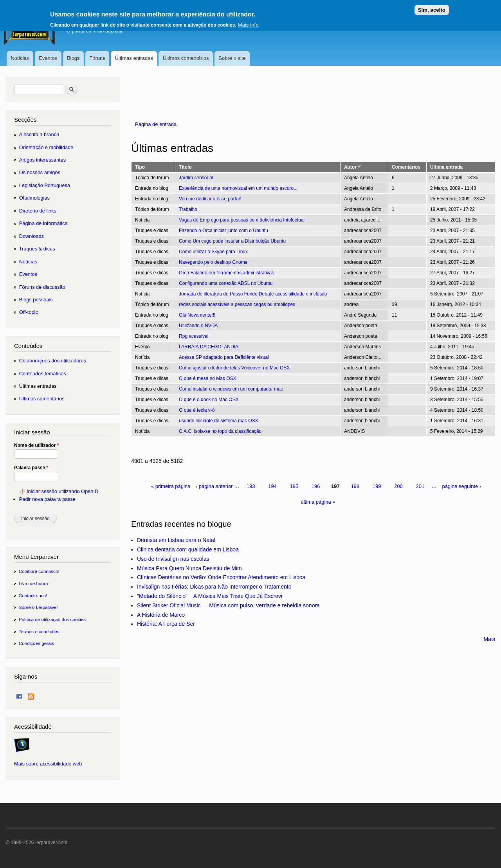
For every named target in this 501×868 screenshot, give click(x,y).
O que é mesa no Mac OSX (208, 378)
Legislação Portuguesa (45, 185)
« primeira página (171, 486)
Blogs (73, 58)
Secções (25, 120)
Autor (353, 167)
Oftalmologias (34, 198)
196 (316, 486)
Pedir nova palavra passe (47, 499)
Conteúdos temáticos (43, 374)
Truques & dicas (37, 249)
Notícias (20, 58)
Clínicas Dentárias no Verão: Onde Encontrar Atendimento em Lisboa (221, 577)
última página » (318, 502)
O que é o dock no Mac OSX (209, 400)
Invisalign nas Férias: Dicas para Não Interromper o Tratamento (214, 587)
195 (294, 486)
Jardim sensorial (196, 178)
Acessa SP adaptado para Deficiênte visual (224, 357)
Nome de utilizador (36, 445)
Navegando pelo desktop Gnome (213, 262)
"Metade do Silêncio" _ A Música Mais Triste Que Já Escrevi (210, 596)
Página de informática (43, 223)
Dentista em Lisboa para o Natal (176, 540)
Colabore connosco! (39, 571)
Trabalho (188, 209)
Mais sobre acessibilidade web (48, 764)
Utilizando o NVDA (198, 326)
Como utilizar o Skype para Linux (213, 252)
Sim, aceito (432, 7)
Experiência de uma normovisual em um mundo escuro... (238, 188)
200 (398, 486)
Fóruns (97, 58)
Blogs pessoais (36, 300)
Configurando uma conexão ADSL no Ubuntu (226, 283)
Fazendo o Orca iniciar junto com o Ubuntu (223, 231)
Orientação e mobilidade (46, 147)
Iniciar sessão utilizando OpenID (62, 491)
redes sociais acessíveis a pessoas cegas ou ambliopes (237, 304)
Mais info (248, 22)
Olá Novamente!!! (197, 315)
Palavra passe (31, 468)
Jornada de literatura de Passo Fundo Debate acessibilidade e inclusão (253, 294)
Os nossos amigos (40, 172)
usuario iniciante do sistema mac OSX (219, 421)
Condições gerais (36, 643)
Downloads (32, 236)
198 (355, 486)
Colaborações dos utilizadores (53, 361)
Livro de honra (33, 583)
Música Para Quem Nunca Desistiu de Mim (189, 568)
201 (420, 486)
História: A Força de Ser (166, 624)
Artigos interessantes (42, 160)
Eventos (48, 58)
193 (251, 486)
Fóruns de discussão (42, 287)
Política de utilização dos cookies (52, 619)
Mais (489, 639)
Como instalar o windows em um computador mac (231, 389)
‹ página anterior (214, 486)
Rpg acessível (194, 336)
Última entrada (446, 167)
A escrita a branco (39, 134)
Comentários (406, 167)
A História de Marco (161, 615)
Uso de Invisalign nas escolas (173, 559)
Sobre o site (232, 58)
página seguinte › (461, 486)
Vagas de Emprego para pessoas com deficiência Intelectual (242, 220)
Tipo (140, 167)
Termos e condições (39, 631)
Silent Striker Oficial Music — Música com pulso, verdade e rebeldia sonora (228, 605)
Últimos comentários (186, 58)
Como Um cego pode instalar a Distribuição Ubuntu (232, 241)
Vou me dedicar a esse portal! (210, 199)
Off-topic (29, 312)
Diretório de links (38, 211)
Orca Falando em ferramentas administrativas (226, 273)
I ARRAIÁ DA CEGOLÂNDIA (209, 347)
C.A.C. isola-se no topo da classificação (220, 431)
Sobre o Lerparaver (39, 607)
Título (185, 167)
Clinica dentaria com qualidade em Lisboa (188, 549)
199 (377, 486)
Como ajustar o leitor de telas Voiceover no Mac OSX (234, 368)
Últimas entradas (134, 58)
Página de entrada (156, 124)
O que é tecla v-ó (197, 410)
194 (272, 486)
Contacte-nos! (33, 595)
